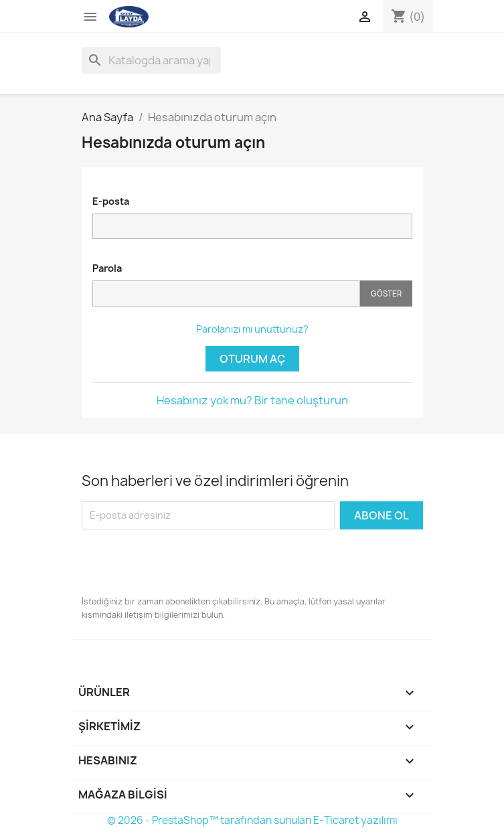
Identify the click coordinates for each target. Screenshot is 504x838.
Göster (386, 294)
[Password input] (226, 294)
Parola (107, 268)
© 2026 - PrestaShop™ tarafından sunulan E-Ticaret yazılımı (252, 820)
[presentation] (183, 562)
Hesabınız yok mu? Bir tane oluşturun (252, 400)
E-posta (111, 201)
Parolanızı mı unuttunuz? (252, 329)
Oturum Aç (252, 359)
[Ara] (151, 60)
